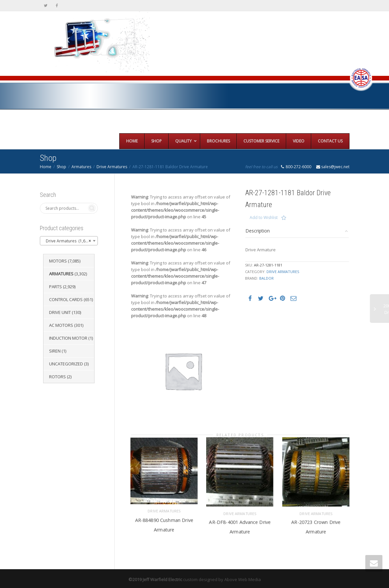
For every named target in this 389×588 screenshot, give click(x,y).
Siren (55, 351)
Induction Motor (68, 338)
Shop (61, 167)
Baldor (266, 278)
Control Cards (66, 299)
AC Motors (61, 325)
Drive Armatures (112, 167)
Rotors (57, 377)
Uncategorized (66, 364)
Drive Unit (60, 312)
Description (258, 231)
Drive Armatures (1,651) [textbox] (67, 241)
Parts (56, 287)
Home (46, 167)
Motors (58, 261)
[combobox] (69, 241)
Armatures (81, 167)
